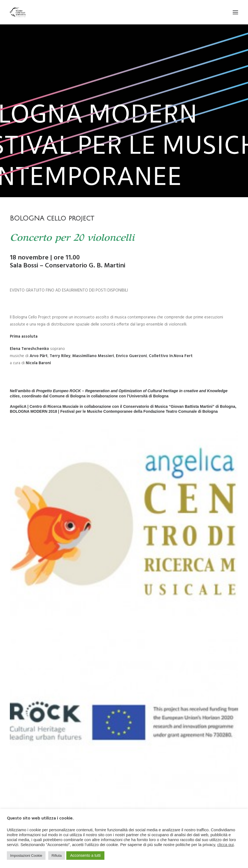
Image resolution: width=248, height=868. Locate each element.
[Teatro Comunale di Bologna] (18, 12)
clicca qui (226, 845)
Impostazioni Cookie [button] (26, 856)
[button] (235, 12)
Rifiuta (57, 856)
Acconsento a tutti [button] (85, 855)
